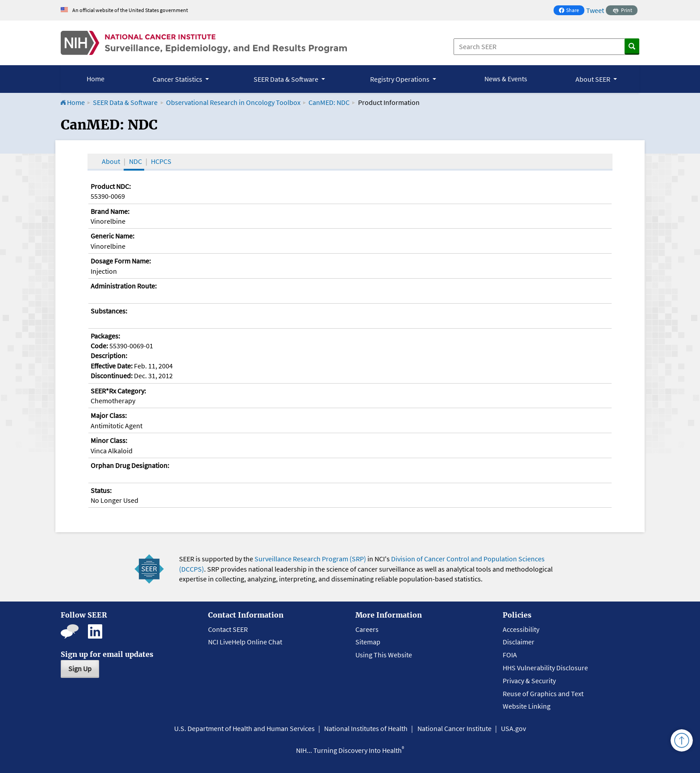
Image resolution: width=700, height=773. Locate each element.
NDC (135, 161)
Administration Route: (124, 286)
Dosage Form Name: (121, 261)
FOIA (510, 655)
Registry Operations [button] (400, 79)
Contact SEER (228, 629)
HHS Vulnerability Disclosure (545, 668)
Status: (101, 490)
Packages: (105, 336)
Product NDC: (111, 186)
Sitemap (368, 642)
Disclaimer (519, 642)
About (111, 161)
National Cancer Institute (454, 728)
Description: (109, 355)
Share (571, 11)
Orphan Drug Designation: (130, 465)
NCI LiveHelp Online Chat (245, 642)
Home (96, 79)
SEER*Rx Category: (118, 391)
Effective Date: (112, 366)
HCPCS (161, 161)
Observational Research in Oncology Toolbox (233, 102)
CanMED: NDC (329, 102)
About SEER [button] (594, 79)
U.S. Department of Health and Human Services (244, 728)
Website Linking (527, 706)
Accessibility (521, 629)
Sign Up (80, 669)
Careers (367, 629)
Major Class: (109, 415)
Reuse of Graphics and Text (543, 694)
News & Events (506, 79)
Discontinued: (112, 376)
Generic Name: (112, 236)
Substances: (109, 311)
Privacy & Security (529, 681)
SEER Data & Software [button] (287, 79)
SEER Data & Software (125, 102)
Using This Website (384, 655)
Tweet (595, 10)
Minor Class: (109, 440)
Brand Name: (110, 211)
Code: (99, 346)
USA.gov (513, 728)
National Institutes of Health (366, 728)
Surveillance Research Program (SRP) (310, 559)
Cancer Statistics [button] (178, 79)
